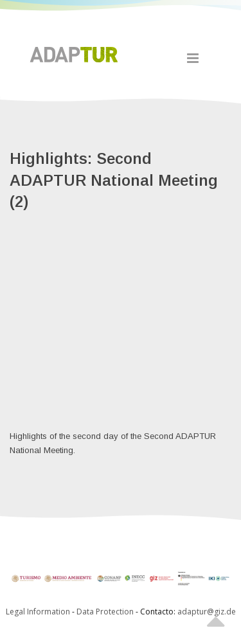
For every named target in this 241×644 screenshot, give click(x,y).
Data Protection (106, 612)
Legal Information (38, 612)
